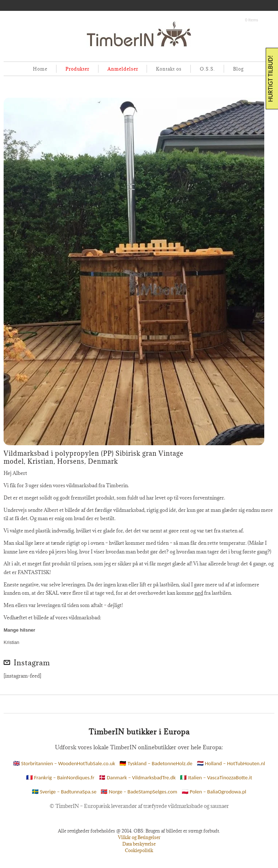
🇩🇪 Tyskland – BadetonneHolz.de (156, 763)
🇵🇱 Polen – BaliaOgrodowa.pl (214, 792)
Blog (238, 69)
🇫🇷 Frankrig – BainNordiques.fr (60, 778)
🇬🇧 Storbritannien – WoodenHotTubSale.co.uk (64, 763)
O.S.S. (207, 69)
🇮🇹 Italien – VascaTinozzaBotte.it (216, 778)
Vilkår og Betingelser (139, 837)
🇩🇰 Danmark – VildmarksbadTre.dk (137, 778)
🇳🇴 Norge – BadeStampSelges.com (139, 792)
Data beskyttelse (139, 844)
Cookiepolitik (139, 850)
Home (40, 69)
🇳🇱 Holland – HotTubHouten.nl (231, 763)
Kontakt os (169, 69)
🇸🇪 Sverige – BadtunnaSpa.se (64, 792)
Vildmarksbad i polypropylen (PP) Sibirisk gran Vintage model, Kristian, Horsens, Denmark (94, 457)
